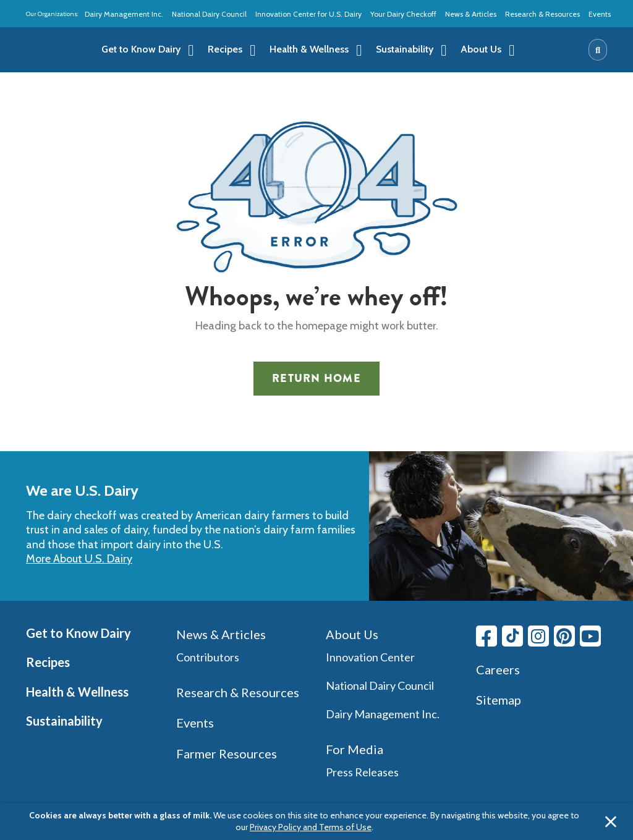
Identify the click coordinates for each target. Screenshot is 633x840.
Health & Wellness (77, 692)
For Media (355, 749)
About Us (352, 634)
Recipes (48, 662)
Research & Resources (542, 14)
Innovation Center (370, 657)
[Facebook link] (486, 636)
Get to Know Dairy (79, 633)
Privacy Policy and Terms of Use (311, 827)
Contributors (208, 657)
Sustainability (64, 721)
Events (600, 14)
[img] (54, 50)
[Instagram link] (538, 636)
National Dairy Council (209, 14)
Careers (498, 669)
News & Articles (471, 14)
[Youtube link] (590, 636)
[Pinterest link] (564, 636)
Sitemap (499, 700)
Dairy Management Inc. (124, 14)
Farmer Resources (227, 753)
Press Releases (362, 772)
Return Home (316, 378)
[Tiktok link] (512, 636)
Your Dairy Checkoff (403, 14)
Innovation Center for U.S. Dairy (308, 14)
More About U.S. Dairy (79, 559)
